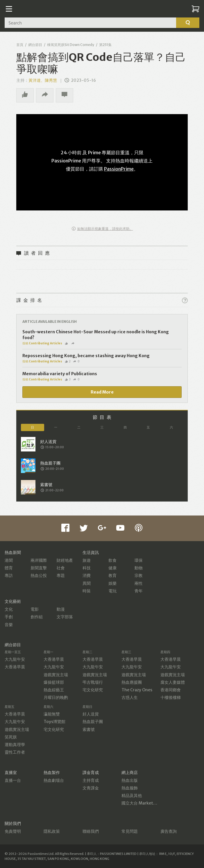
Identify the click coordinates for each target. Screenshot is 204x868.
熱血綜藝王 (54, 690)
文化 (9, 609)
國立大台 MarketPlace (143, 803)
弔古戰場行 (93, 682)
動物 (139, 568)
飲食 (112, 560)
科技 (87, 568)
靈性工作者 (15, 752)
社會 (61, 568)
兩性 (139, 583)
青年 (139, 591)
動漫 (61, 609)
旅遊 (87, 560)
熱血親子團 (93, 722)
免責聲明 (13, 831)
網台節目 (35, 45)
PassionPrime (119, 169)
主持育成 (91, 780)
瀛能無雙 (52, 714)
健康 (112, 568)
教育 (112, 575)
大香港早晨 (15, 667)
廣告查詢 (169, 831)
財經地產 (65, 560)
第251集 (105, 45)
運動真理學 (15, 745)
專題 (61, 575)
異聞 (87, 583)
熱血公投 (39, 575)
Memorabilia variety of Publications (60, 374)
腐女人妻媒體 (173, 682)
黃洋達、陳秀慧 (43, 80)
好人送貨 (91, 714)
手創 (9, 617)
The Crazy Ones (137, 690)
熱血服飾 (130, 788)
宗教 (139, 575)
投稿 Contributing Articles (42, 343)
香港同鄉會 (171, 690)
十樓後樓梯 (171, 697)
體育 (9, 568)
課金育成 (91, 773)
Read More (102, 392)
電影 (35, 609)
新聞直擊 (39, 568)
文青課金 (91, 788)
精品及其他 (132, 796)
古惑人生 (130, 697)
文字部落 (65, 617)
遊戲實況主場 (56, 675)
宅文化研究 (93, 690)
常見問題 (130, 831)
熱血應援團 (132, 682)
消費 (87, 575)
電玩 (112, 591)
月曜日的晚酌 (56, 697)
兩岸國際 (39, 560)
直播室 (11, 773)
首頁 (20, 45)
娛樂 (112, 583)
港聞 (9, 560)
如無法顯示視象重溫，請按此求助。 (102, 229)
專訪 (9, 575)
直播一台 (13, 780)
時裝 (87, 591)
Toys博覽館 (54, 722)
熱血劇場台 (54, 780)
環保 (139, 560)
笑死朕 (11, 737)
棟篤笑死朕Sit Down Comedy (71, 45)
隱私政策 (52, 831)
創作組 (37, 617)
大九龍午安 (15, 659)
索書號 (89, 729)
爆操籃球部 (54, 682)
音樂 (9, 625)
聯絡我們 (91, 831)
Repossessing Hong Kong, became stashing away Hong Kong (86, 356)
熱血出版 (130, 780)
